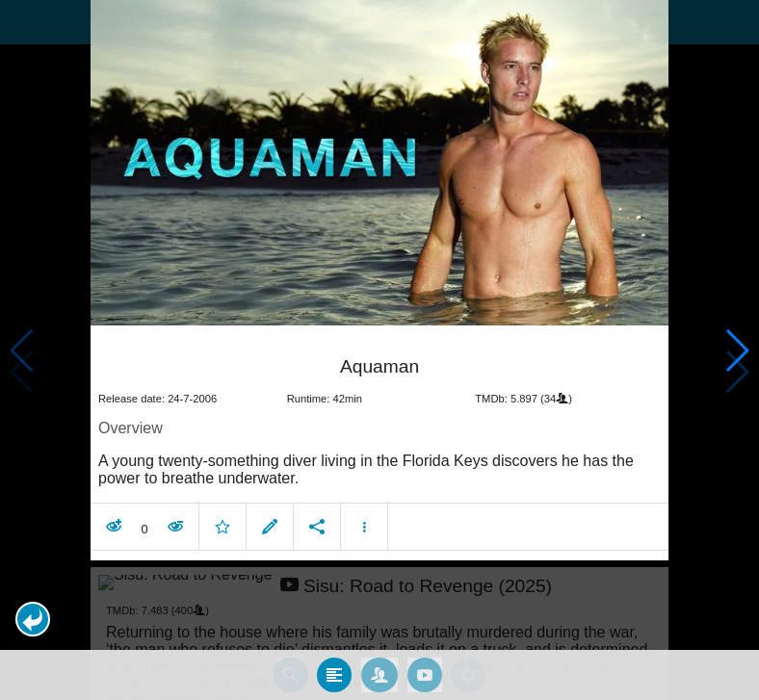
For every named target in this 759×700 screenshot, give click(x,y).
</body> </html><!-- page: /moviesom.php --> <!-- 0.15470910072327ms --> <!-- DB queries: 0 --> (379, 350)
